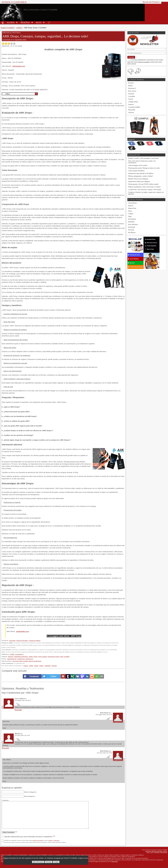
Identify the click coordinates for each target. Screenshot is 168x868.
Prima (130, 211)
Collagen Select (133, 102)
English (31, 666)
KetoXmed (132, 227)
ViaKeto (131, 214)
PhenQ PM (132, 110)
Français (26, 666)
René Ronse (12, 641)
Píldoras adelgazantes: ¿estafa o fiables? (141, 176)
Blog (39, 23)
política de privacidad (38, 840)
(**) (54, 836)
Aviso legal (148, 851)
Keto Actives (132, 91)
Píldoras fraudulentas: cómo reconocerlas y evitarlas (144, 187)
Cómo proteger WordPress (136, 171)
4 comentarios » (19, 654)
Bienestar (11, 657)
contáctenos (114, 861)
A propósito (157, 852)
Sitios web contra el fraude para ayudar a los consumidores (142, 162)
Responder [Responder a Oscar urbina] (18, 710)
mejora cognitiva (43, 657)
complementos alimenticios (21, 657)
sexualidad (67, 657)
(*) (16, 832)
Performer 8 (132, 88)
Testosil (131, 99)
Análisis (19, 28)
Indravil (131, 206)
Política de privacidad (157, 851)
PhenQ (130, 86)
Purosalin (131, 230)
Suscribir (131, 57)
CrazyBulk (132, 96)
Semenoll (131, 94)
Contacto (165, 851)
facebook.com (29, 659)
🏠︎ (3, 23)
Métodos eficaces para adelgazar (138, 179)
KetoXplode (132, 219)
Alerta (11, 23)
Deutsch (36, 666)
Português (54, 666)
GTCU (148, 852)
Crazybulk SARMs (134, 107)
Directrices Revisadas (22, 641)
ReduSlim (131, 222)
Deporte (36, 657)
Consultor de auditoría (35, 641)
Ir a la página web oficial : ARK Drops (64, 636)
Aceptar (56, 862)
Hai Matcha (132, 232)
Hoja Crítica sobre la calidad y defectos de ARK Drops (27, 661)
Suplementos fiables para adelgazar (139, 181)
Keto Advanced (133, 224)
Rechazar (48, 862)
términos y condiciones (54, 840)
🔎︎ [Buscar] (49, 23)
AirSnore (131, 112)
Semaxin (131, 104)
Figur (130, 216)
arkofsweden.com (19, 66)
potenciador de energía (54, 657)
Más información (38, 862)
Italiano (42, 666)
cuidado (31, 657)
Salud (62, 657)
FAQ (152, 852)
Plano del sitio (164, 852)
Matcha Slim (132, 208)
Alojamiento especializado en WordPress (141, 173)
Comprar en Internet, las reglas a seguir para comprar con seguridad (146, 193)
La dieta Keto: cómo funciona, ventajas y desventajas (145, 189)
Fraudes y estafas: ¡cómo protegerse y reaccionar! (144, 158)
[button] (17, 22)
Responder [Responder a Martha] (5, 748)
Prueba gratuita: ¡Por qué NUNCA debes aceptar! (144, 184)
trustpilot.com (21, 659)
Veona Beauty (133, 203)
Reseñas (25, 23)
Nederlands (48, 666)
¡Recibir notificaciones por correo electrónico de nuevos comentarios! (29, 837)
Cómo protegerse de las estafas (138, 165)
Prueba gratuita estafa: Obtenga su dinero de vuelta (144, 168)
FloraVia (131, 83)
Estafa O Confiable (14, 2)
